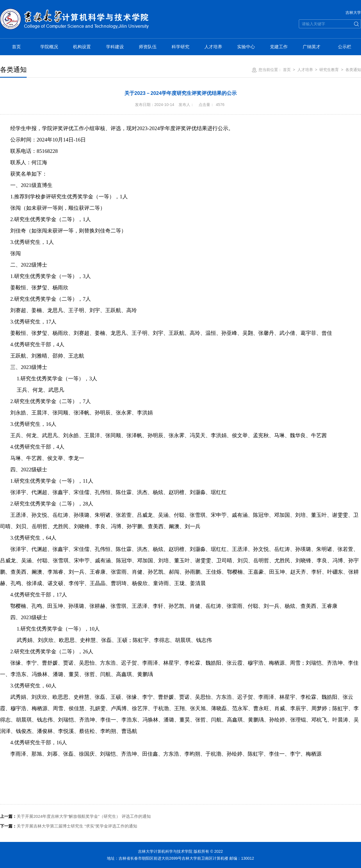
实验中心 (246, 47)
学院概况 (49, 47)
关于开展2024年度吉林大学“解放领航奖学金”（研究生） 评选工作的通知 (75, 816)
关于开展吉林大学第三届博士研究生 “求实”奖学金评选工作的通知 (69, 826)
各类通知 (353, 70)
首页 (16, 47)
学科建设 (115, 47)
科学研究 (180, 47)
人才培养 (213, 47)
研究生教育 (329, 70)
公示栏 (345, 47)
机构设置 (82, 47)
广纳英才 (312, 47)
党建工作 (279, 47)
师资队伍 (148, 47)
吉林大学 (353, 12)
